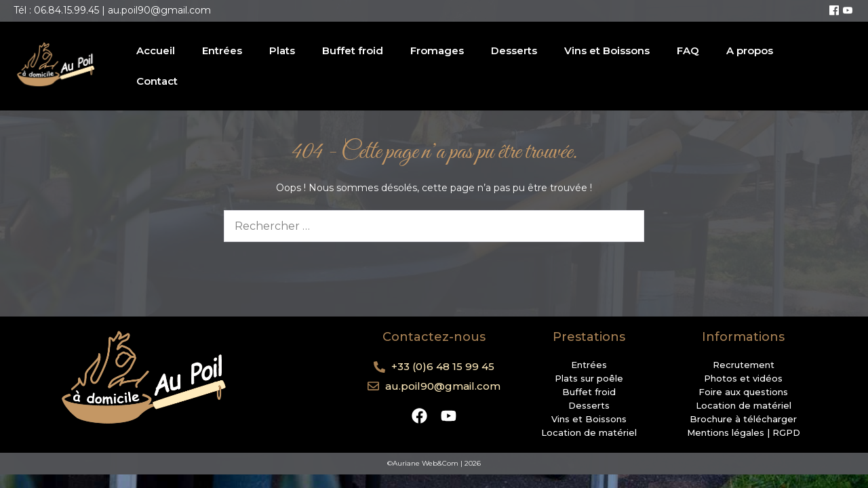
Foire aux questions (743, 392)
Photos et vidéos (743, 378)
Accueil (156, 50)
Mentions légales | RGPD (744, 432)
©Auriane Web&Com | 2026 (434, 463)
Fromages (437, 50)
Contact (157, 81)
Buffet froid (353, 50)
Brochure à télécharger (743, 419)
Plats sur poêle (589, 378)
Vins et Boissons (607, 50)
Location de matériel (589, 432)
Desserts (514, 50)
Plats (282, 50)
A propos (750, 50)
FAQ (688, 50)
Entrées (222, 50)
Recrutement (744, 365)
